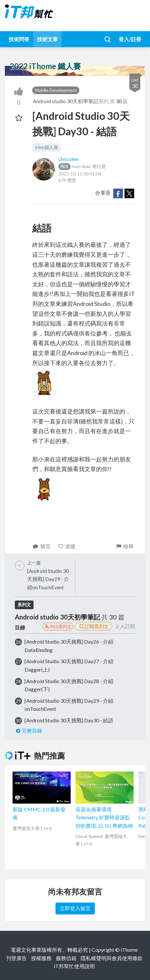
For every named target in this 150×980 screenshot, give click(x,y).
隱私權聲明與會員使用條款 (112, 958)
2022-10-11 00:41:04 (80, 174)
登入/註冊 (130, 39)
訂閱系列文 (94, 626)
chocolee (68, 159)
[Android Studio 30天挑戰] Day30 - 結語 (69, 720)
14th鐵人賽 (46, 147)
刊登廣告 (16, 958)
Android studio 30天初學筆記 (66, 101)
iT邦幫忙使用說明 (74, 966)
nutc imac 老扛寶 (82, 166)
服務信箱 (66, 958)
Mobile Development (56, 90)
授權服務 (41, 958)
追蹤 (67, 546)
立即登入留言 (75, 908)
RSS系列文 (58, 626)
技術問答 (19, 39)
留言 (41, 546)
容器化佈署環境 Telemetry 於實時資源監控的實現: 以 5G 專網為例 (104, 817)
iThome (129, 950)
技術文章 (47, 39)
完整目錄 (29, 731)
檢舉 (124, 546)
